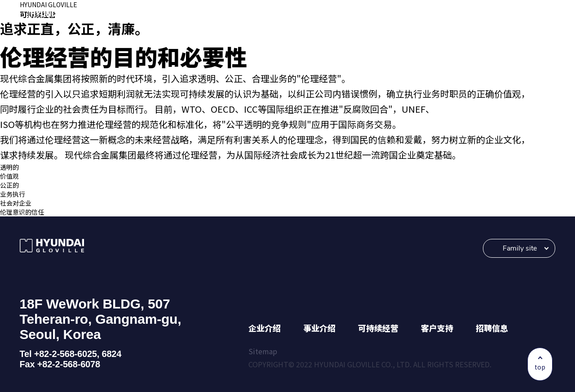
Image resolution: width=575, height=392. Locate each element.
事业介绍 (319, 328)
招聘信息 (492, 328)
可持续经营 (378, 328)
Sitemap (263, 351)
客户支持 (437, 328)
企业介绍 (265, 328)
